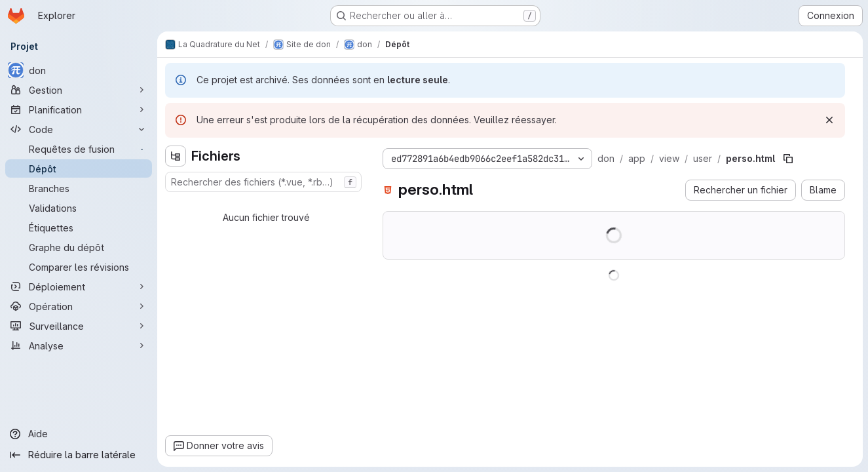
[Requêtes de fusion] (79, 149)
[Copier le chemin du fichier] (788, 159)
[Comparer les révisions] (79, 267)
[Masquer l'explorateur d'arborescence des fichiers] (176, 156)
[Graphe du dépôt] (79, 247)
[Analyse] (79, 345)
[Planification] (79, 109)
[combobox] (263, 182)
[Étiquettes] (79, 227)
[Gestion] (79, 90)
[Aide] (79, 434)
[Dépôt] (79, 168)
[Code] (79, 129)
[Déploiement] (79, 286)
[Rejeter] (829, 120)
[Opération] (79, 306)
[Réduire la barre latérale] (79, 455)
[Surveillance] (79, 326)
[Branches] (79, 188)
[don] (79, 70)
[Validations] (79, 208)
